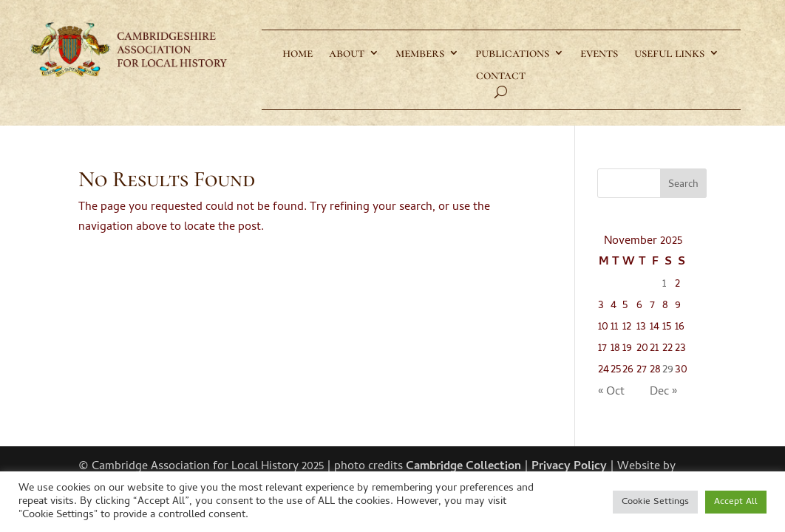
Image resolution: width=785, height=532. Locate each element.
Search (683, 185)
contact (501, 76)
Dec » (663, 392)
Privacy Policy (569, 467)
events (599, 54)
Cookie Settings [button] (655, 502)
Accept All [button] (736, 502)
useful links (669, 54)
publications (512, 54)
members (420, 54)
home (298, 54)
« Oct (611, 392)
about (347, 54)
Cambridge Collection (463, 467)
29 (668, 370)
